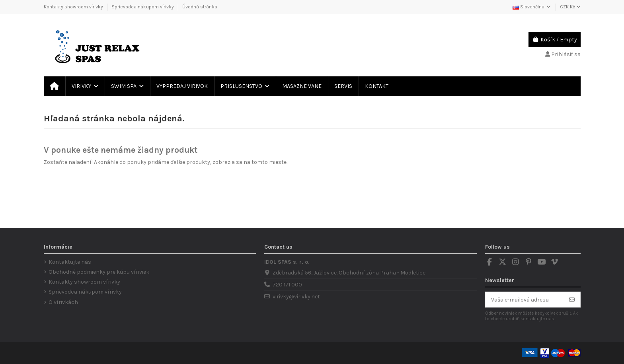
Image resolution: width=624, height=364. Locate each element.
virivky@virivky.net (296, 297)
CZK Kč (570, 7)
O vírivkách (63, 302)
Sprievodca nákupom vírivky (143, 7)
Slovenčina (532, 7)
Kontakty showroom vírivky (74, 7)
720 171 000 (287, 285)
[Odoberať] (572, 300)
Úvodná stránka (200, 7)
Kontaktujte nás (70, 262)
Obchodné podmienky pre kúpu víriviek (99, 272)
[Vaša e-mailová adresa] (525, 300)
